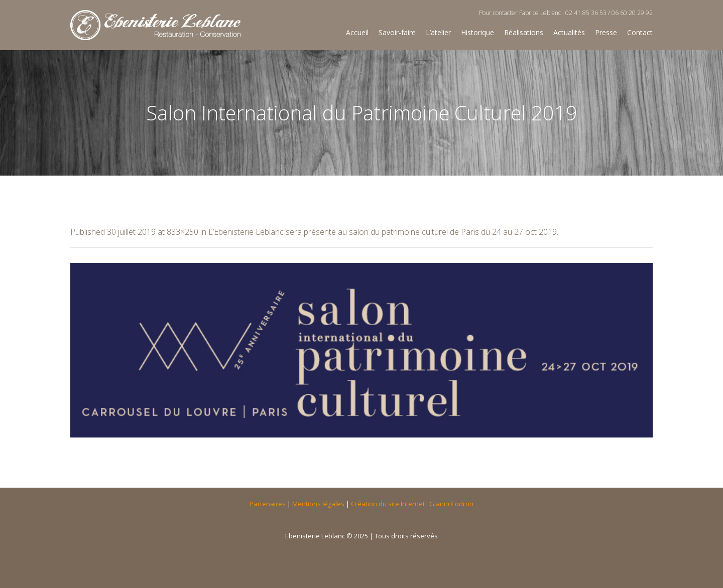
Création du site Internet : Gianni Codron (412, 504)
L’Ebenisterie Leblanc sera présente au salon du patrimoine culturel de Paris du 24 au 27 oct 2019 (383, 232)
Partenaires (268, 504)
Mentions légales (318, 504)
